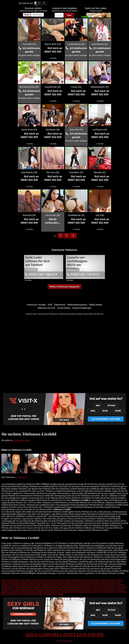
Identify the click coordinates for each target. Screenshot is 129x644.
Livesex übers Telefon (100, 589)
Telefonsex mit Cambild (38, 585)
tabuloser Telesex (35, 582)
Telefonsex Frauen (91, 587)
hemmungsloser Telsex (54, 580)
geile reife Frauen (45, 594)
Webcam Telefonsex (73, 582)
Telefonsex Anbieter (42, 587)
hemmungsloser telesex (18, 582)
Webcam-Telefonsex (91, 582)
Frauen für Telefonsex (108, 587)
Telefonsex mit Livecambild (60, 585)
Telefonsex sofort (110, 592)
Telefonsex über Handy (81, 585)
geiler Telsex (25, 580)
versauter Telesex (109, 580)
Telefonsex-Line (66, 592)
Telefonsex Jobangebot (34, 589)
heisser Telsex (84, 580)
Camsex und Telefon (82, 589)
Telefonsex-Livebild (21, 440)
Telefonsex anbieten (58, 587)
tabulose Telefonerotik (11, 580)
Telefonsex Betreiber (24, 587)
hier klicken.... (22, 477)
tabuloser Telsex (71, 580)
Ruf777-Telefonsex (64, 641)
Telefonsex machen (75, 587)
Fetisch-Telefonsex (51, 592)
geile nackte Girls (31, 594)
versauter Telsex (38, 580)
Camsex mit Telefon (65, 589)
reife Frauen (58, 594)
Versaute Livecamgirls (11, 592)
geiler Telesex (96, 580)
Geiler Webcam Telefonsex (54, 582)
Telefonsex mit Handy (100, 585)
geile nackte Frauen (15, 594)
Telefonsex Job (18, 589)
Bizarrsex (39, 592)
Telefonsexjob (50, 589)
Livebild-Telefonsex (108, 582)
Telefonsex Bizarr (28, 592)
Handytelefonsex (8, 587)
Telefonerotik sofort (94, 592)
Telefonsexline (80, 592)
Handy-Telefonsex (117, 585)
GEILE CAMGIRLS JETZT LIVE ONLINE (65, 634)
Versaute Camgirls (117, 589)
